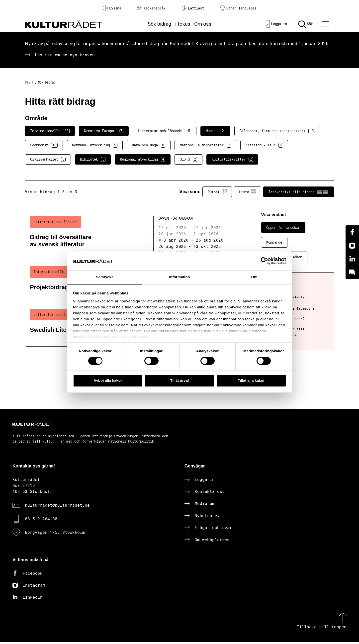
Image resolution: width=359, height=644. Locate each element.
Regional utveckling (143, 159)
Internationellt (50, 131)
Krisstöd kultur (264, 145)
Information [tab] (179, 277)
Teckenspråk (151, 8)
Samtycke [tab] (105, 277)
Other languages (238, 8)
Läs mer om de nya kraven (65, 55)
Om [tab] (254, 277)
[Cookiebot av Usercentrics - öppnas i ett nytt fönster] (264, 261)
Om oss (203, 24)
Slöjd (188, 159)
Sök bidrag (160, 24)
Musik (215, 131)
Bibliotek (93, 159)
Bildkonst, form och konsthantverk (277, 131)
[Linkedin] (352, 259)
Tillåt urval (180, 380)
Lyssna (112, 8)
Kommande (274, 242)
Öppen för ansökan (283, 228)
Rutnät (217, 192)
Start (29, 82)
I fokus (183, 24)
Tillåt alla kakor (251, 380)
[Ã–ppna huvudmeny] (326, 24)
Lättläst (193, 8)
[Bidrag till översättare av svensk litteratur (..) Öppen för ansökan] (133, 236)
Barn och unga (149, 145)
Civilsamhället (48, 159)
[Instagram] (352, 246)
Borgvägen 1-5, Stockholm (55, 534)
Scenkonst (44, 145)
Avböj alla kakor (108, 380)
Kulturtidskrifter (232, 159)
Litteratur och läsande (165, 131)
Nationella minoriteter (205, 145)
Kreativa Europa (104, 131)
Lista (248, 192)
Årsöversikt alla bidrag (299, 192)
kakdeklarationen (163, 331)
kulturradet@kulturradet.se (57, 507)
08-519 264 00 (41, 520)
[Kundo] (352, 273)
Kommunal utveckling (95, 145)
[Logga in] (275, 24)
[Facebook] (352, 232)
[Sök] (306, 24)
